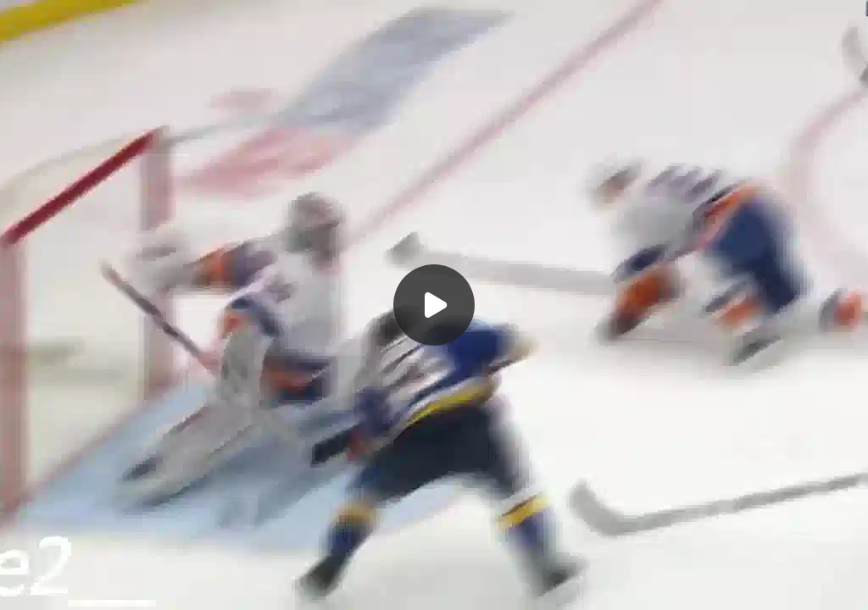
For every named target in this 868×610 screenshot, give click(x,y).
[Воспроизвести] (434, 305)
